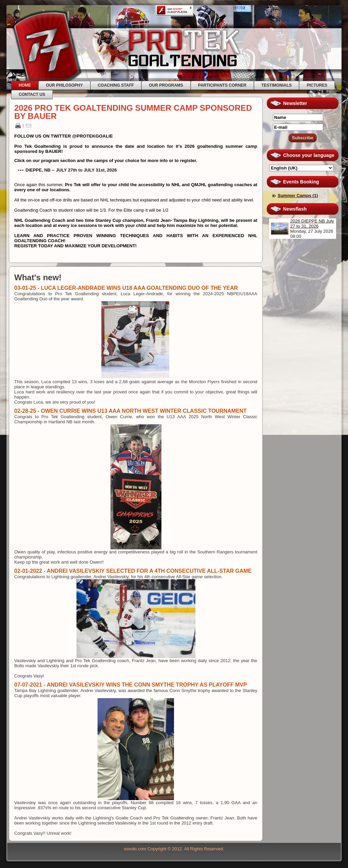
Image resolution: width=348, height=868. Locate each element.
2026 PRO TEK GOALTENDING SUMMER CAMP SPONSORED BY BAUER (133, 112)
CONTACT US (32, 94)
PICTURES (317, 85)
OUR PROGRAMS (166, 85)
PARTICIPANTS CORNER (222, 85)
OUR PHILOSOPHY (64, 85)
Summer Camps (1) (298, 196)
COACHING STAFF (116, 85)
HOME (25, 85)
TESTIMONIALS (276, 85)
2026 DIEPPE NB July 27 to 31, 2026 (312, 224)
